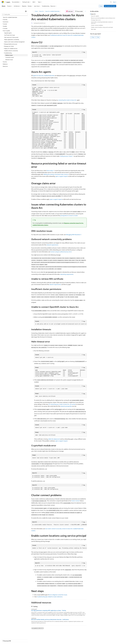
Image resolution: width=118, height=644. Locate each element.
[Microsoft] (3, 2)
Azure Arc (42, 11)
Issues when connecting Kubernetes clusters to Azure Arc (102, 23)
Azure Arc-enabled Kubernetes (52, 11)
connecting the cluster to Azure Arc (67, 100)
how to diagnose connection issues (58, 595)
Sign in (115, 2)
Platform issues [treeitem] (9, 55)
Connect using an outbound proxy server (61, 252)
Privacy (33, 639)
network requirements (52, 245)
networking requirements (67, 274)
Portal (101, 6)
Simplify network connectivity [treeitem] (11, 51)
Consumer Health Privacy (43, 639)
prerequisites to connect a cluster (69, 216)
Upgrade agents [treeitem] (8, 33)
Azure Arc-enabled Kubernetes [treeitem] (10, 17)
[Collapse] (26, 11)
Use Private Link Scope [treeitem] (9, 35)
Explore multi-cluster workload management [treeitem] (14, 42)
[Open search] (111, 2)
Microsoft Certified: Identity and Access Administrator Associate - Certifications (50, 619)
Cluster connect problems (97, 25)
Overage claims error (96, 20)
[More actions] (85, 11)
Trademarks (62, 639)
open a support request (62, 176)
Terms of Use (55, 639)
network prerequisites (66, 406)
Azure (36, 11)
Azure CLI (93, 14)
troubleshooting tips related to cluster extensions (50, 597)
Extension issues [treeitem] (9, 60)
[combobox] (15, 14)
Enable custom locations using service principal (102, 27)
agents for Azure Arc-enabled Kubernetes (44, 75)
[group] (59, 130)
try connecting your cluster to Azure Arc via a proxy (62, 404)
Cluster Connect (75, 501)
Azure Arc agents (95, 16)
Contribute (27, 639)
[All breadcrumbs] (33, 11)
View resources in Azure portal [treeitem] (11, 37)
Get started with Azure (110, 6)
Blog (21, 639)
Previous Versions (14, 639)
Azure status (50, 170)
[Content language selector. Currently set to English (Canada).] (7, 636)
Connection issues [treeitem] (10, 57)
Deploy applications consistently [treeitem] (12, 40)
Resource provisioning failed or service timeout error (103, 18)
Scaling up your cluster (66, 156)
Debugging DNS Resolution (73, 235)
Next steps (93, 29)
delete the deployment (54, 439)
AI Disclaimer (5, 639)
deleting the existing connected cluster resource (56, 174)
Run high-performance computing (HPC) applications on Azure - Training (49, 610)
